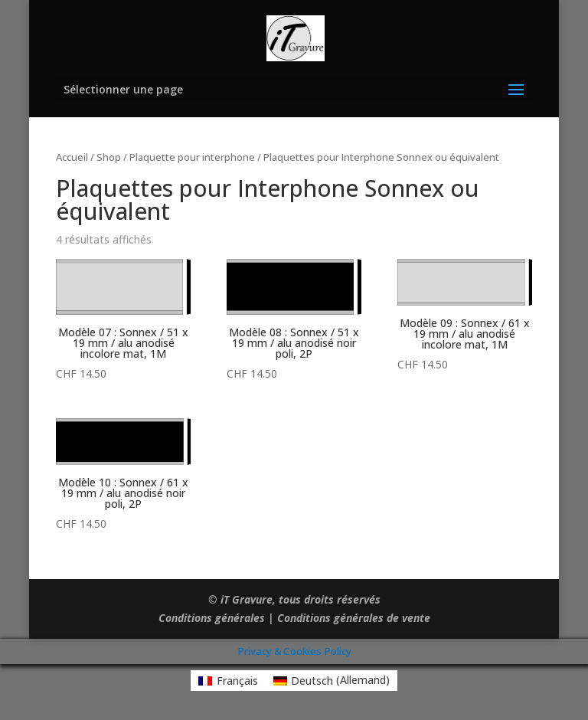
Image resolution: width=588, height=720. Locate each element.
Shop (109, 157)
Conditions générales (212, 618)
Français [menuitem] (237, 681)
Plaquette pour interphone (192, 157)
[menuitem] (228, 680)
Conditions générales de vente (354, 618)
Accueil (72, 157)
